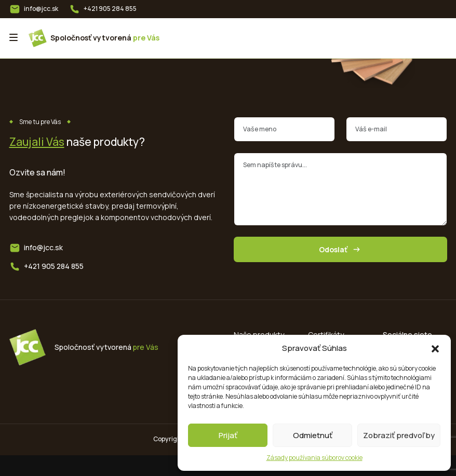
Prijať (228, 435)
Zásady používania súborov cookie (314, 458)
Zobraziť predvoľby (399, 435)
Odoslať (340, 249)
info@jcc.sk (41, 9)
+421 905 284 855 (110, 9)
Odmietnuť (313, 435)
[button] (435, 348)
